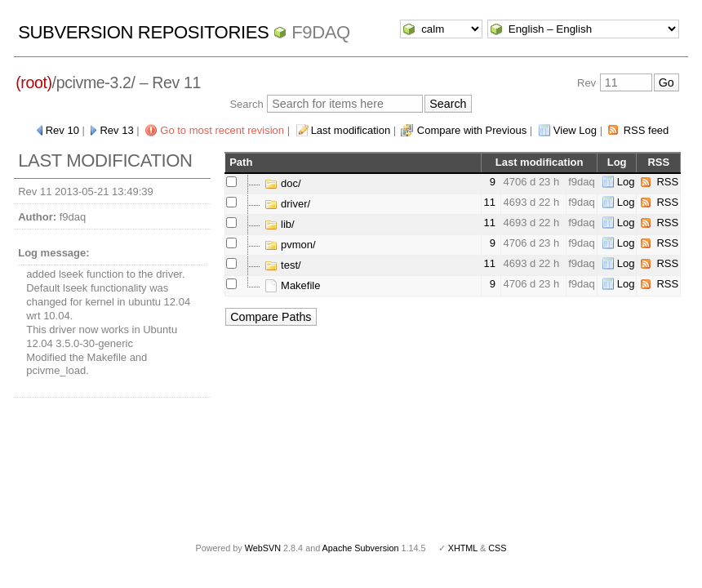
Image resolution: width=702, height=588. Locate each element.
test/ (282, 265)
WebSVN (263, 548)
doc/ (282, 183)
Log (626, 182)
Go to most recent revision (222, 130)
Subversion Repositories (143, 32)
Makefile (292, 285)
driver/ (287, 204)
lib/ (279, 224)
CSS (497, 548)
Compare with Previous (472, 130)
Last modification (351, 130)
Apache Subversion (361, 548)
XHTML (463, 548)
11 (489, 202)
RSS (667, 182)
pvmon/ (290, 245)
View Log (575, 130)
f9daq (321, 32)
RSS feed (646, 130)
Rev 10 (62, 130)
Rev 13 (116, 130)
